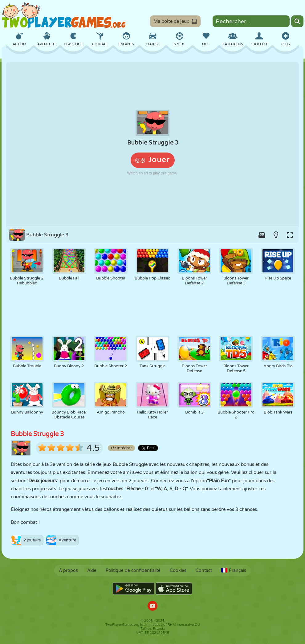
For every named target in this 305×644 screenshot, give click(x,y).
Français (234, 571)
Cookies (178, 571)
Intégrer (121, 448)
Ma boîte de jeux (175, 21)
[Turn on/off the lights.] (276, 235)
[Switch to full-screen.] (290, 235)
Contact (204, 571)
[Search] (297, 21)
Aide (92, 571)
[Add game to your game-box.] (262, 235)
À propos (68, 571)
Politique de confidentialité (133, 571)
